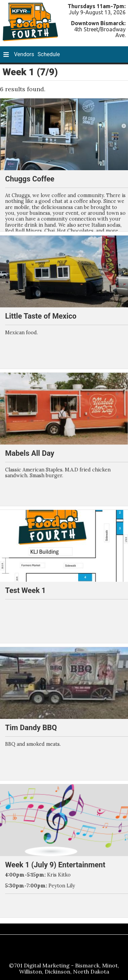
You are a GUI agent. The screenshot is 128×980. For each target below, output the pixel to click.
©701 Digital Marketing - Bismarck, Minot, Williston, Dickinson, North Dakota (64, 968)
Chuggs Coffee (30, 179)
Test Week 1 (25, 590)
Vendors (24, 54)
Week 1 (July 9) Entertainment (55, 865)
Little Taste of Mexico (41, 316)
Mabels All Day (30, 453)
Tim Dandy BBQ (31, 728)
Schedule (49, 54)
